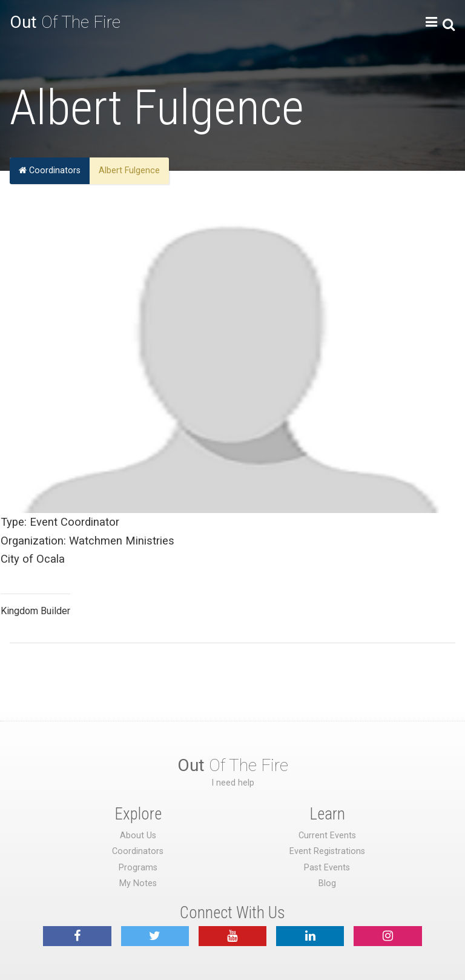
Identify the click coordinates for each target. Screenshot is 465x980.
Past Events (327, 868)
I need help (233, 783)
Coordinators (50, 171)
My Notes (138, 883)
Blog (327, 883)
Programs (138, 868)
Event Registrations (327, 851)
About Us (138, 836)
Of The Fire (65, 22)
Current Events (327, 836)
